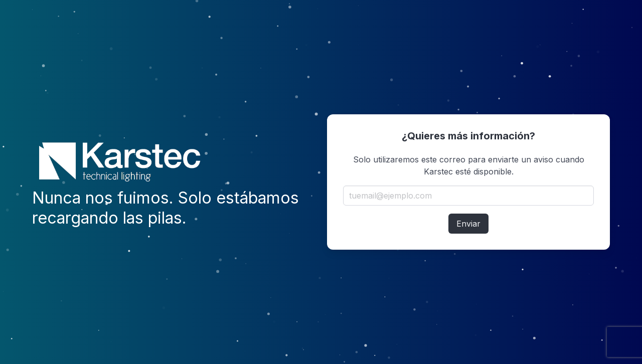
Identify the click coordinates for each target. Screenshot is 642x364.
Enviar (468, 224)
